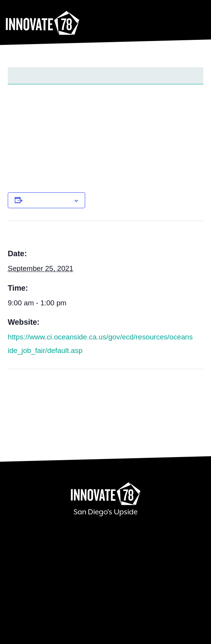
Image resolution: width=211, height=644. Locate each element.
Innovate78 (43, 23)
